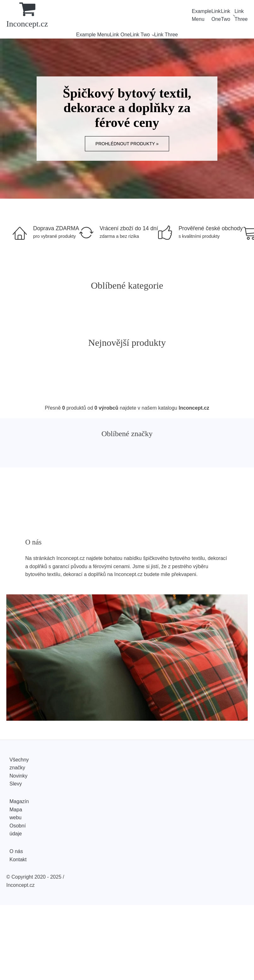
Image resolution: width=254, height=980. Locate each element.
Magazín (19, 801)
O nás (16, 851)
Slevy (16, 784)
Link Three (241, 15)
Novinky (18, 776)
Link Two (225, 15)
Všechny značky (19, 764)
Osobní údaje (18, 830)
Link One (216, 15)
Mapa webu (16, 814)
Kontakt (18, 860)
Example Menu (202, 15)
